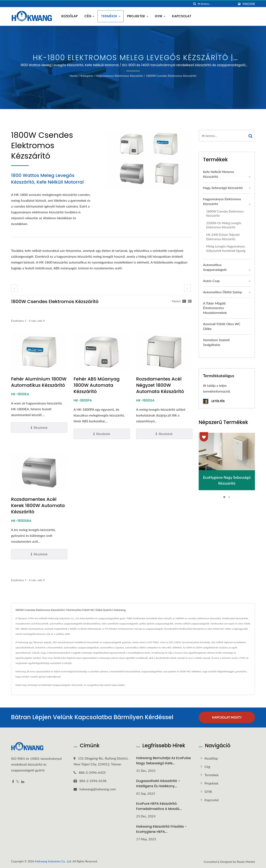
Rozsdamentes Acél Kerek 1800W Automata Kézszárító (38, 506)
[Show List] (190, 301)
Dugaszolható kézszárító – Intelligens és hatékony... (158, 783)
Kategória (87, 76)
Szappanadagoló (61, 685)
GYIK (160, 16)
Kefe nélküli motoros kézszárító (219, 174)
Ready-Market (246, 861)
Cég (89, 16)
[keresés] (194, 4)
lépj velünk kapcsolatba (112, 685)
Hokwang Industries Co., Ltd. (53, 861)
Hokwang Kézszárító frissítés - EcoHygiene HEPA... (161, 829)
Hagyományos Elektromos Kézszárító (119, 76)
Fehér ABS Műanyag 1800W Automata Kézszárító (97, 385)
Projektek (137, 16)
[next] (187, 288)
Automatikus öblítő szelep (222, 292)
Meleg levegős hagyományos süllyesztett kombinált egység (226, 249)
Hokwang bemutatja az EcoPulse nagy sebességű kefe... (163, 760)
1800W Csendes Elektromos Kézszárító (171, 76)
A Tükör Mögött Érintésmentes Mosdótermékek (215, 308)
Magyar (249, 4)
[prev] (14, 288)
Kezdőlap (70, 16)
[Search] (216, 4)
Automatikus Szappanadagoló (215, 267)
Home (73, 76)
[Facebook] (13, 782)
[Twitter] (18, 782)
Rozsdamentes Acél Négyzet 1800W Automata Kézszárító (160, 385)
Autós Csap (211, 281)
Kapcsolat (182, 16)
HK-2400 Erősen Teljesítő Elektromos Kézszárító (223, 237)
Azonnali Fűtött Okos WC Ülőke (222, 326)
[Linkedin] (23, 782)
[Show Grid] (184, 301)
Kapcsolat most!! (227, 717)
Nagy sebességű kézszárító (223, 188)
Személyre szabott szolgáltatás (216, 342)
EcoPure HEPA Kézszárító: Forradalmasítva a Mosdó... (159, 806)
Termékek (111, 16)
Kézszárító (77, 685)
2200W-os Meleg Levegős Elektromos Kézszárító (224, 225)
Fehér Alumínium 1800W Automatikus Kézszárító (39, 382)
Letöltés (214, 401)
